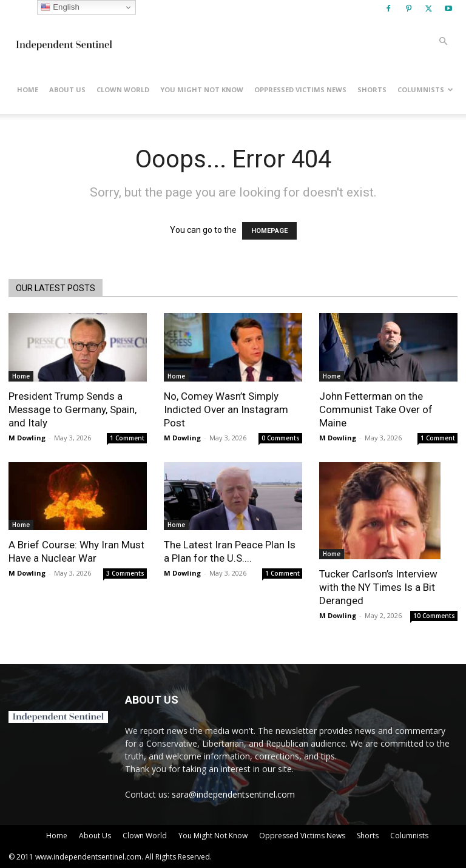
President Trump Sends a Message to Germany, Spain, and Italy (73, 409)
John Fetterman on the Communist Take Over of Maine (376, 409)
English (60, 7)
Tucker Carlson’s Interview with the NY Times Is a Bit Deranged (378, 587)
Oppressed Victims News (300, 89)
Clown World (123, 89)
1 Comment (127, 438)
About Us (67, 89)
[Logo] (63, 41)
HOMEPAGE (269, 231)
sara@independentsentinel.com (233, 794)
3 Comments (125, 573)
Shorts (372, 89)
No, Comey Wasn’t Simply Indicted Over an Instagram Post (226, 409)
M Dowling (27, 438)
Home (28, 89)
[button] (443, 42)
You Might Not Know (202, 89)
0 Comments (281, 438)
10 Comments (434, 616)
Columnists (425, 89)
